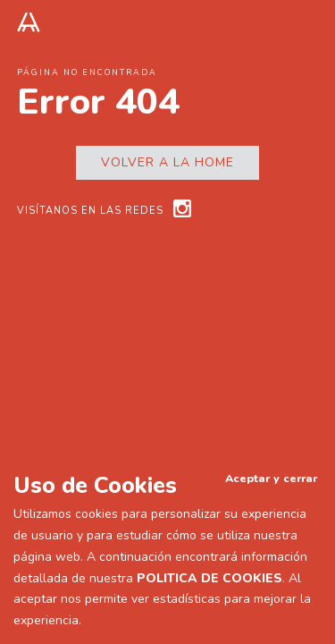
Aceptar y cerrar (271, 478)
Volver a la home (167, 162)
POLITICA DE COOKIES (209, 578)
